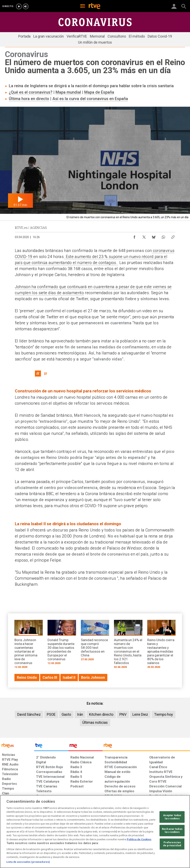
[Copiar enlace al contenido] (173, 236)
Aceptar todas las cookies (172, 817)
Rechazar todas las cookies (172, 831)
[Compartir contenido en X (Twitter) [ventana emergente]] (144, 236)
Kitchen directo (101, 714)
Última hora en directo (29, 99)
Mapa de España (99, 92)
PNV (123, 714)
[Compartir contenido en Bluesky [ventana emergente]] (154, 236)
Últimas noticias (95, 722)
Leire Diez (140, 714)
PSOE (51, 714)
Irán (80, 714)
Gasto (66, 714)
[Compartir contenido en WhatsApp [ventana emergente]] (163, 236)
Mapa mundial (68, 92)
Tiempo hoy (164, 714)
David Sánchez (29, 714)
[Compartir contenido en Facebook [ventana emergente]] (134, 236)
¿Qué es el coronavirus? (31, 92)
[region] (95, 832)
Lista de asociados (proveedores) (28, 862)
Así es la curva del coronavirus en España (90, 99)
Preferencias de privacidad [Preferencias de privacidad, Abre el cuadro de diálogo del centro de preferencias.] (172, 844)
